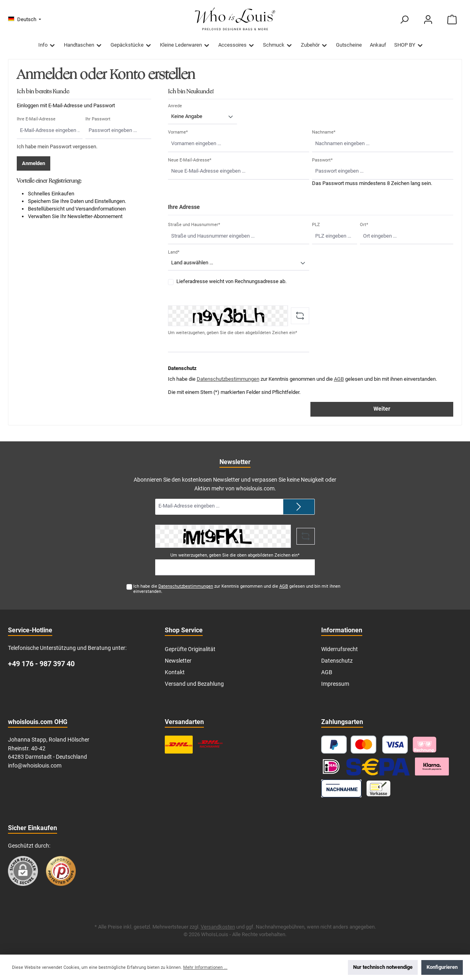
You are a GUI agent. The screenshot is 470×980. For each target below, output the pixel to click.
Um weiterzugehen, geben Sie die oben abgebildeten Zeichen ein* (233, 333)
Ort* (364, 225)
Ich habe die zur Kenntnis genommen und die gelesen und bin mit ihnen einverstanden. (237, 589)
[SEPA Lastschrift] (378, 766)
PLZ (316, 225)
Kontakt (175, 672)
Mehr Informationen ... (205, 967)
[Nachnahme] (341, 788)
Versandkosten (218, 927)
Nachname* (324, 132)
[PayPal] (334, 745)
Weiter (382, 409)
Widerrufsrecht (340, 649)
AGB (339, 379)
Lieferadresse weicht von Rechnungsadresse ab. (231, 281)
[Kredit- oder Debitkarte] (379, 745)
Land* (174, 252)
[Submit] (299, 507)
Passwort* (322, 160)
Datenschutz (337, 661)
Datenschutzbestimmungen (228, 379)
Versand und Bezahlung (194, 684)
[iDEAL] (331, 766)
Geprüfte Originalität (190, 649)
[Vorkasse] (378, 788)
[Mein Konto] (428, 20)
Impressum (335, 684)
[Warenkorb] (452, 20)
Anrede (175, 106)
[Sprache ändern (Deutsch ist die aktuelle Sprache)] (25, 20)
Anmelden (34, 163)
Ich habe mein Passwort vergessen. (57, 147)
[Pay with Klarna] (425, 745)
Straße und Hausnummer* (194, 225)
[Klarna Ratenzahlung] (432, 766)
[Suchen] (404, 20)
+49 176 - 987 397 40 (41, 664)
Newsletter (178, 661)
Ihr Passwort (98, 119)
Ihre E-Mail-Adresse (36, 119)
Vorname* (178, 132)
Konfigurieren (442, 967)
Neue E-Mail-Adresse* (190, 160)
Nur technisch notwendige (383, 967)
